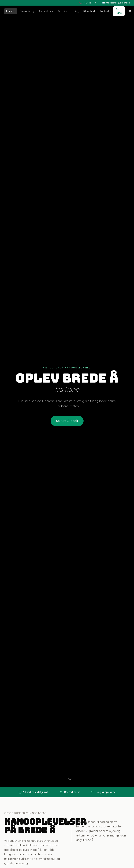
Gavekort (63, 11)
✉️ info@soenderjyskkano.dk (116, 3)
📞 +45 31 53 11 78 (87, 3)
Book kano (119, 11)
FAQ (76, 11)
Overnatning (27, 11)
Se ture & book (67, 421)
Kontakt (104, 11)
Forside (11, 11)
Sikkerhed (89, 11)
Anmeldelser (46, 11)
